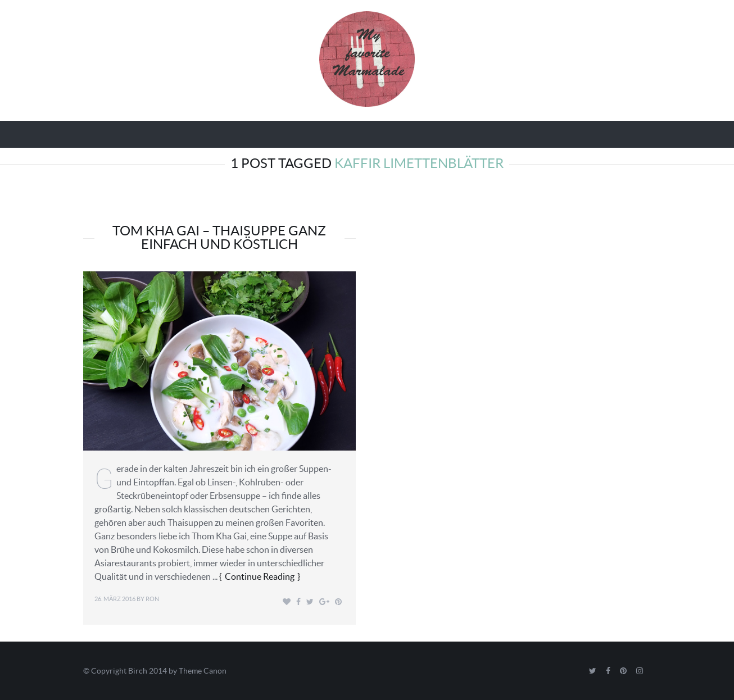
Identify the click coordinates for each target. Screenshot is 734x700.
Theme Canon (203, 671)
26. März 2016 (115, 599)
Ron (152, 599)
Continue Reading (260, 576)
